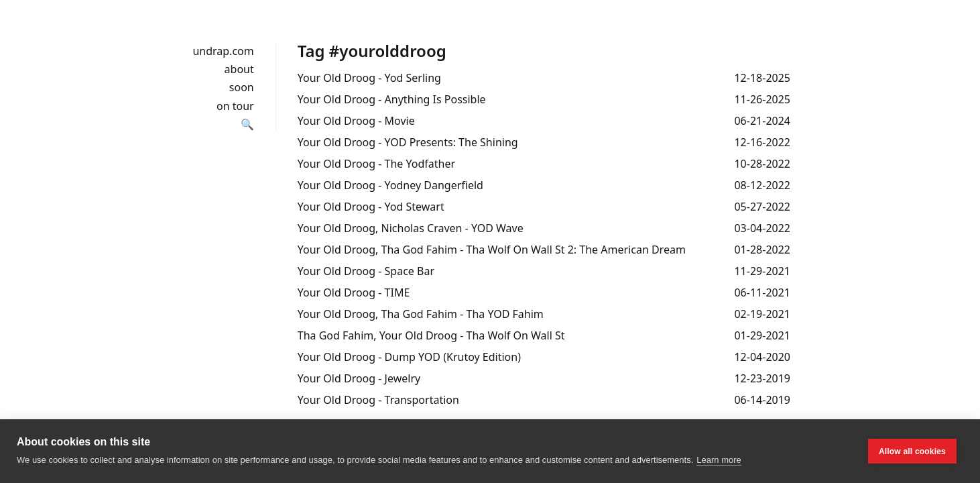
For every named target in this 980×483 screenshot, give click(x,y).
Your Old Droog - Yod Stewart (371, 207)
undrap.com (223, 51)
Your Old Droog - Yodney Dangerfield (390, 185)
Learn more (719, 460)
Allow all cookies (912, 451)
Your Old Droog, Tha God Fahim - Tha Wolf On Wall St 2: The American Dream (492, 250)
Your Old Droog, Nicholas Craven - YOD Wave (411, 228)
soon (242, 87)
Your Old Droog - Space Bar (366, 271)
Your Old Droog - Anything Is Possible (392, 99)
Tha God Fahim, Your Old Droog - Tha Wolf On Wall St (431, 335)
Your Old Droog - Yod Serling (369, 78)
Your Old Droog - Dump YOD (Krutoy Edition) (409, 357)
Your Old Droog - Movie (356, 121)
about (239, 69)
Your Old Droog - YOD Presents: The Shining (408, 142)
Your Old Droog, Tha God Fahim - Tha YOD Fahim (421, 314)
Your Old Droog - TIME (354, 292)
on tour (235, 106)
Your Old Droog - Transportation (378, 400)
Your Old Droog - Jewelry (359, 378)
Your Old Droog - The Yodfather (376, 164)
